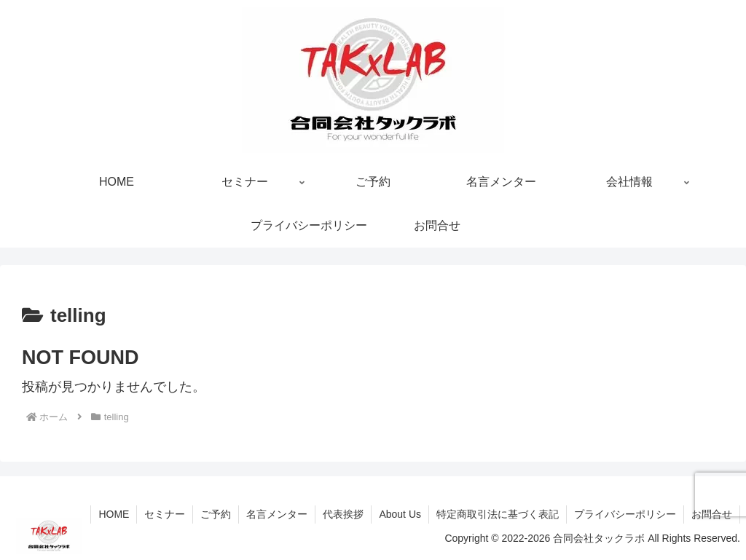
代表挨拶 (343, 514)
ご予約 (216, 514)
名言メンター (277, 514)
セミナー (165, 514)
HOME (114, 514)
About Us (400, 514)
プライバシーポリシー (625, 514)
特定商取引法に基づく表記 (498, 514)
